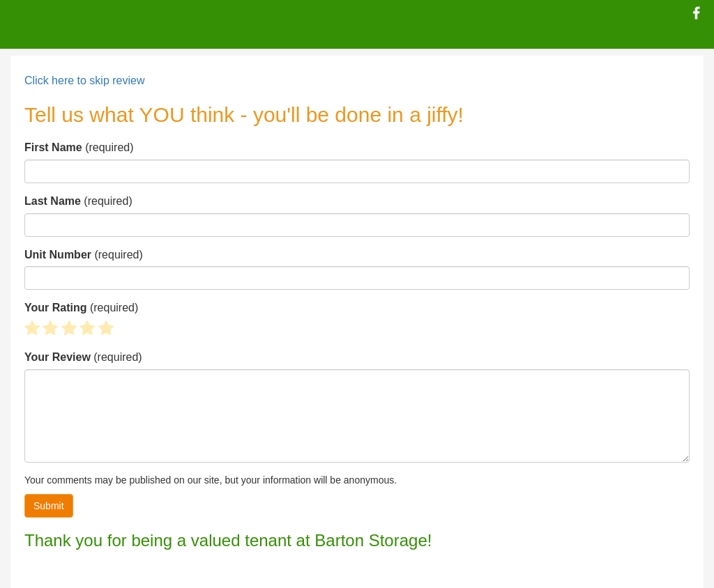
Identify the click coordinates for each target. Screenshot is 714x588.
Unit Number (58, 255)
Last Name (53, 201)
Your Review (58, 357)
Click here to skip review (85, 80)
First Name (53, 147)
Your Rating (55, 308)
